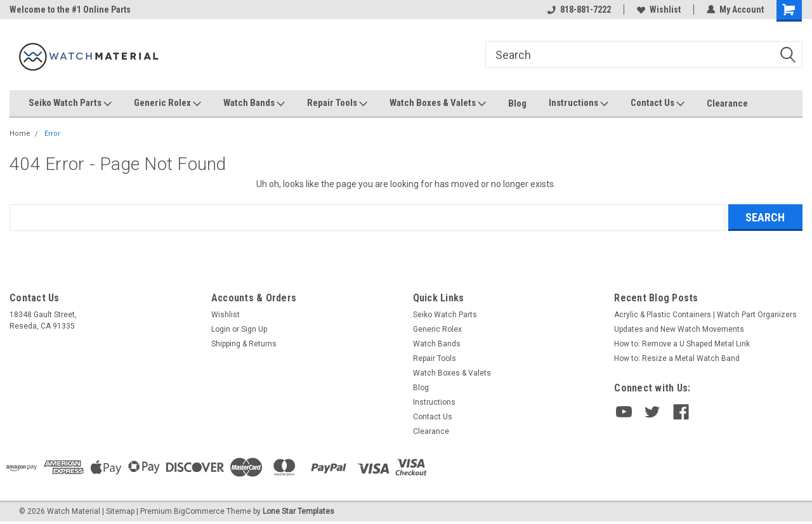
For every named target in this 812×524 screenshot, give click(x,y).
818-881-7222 (579, 10)
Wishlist (659, 10)
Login (221, 329)
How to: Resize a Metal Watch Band (677, 358)
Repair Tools (337, 103)
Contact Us (658, 103)
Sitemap (120, 511)
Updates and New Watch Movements (679, 329)
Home (20, 134)
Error (52, 134)
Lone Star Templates (298, 511)
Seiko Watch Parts (70, 103)
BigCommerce (199, 511)
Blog (517, 103)
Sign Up (254, 329)
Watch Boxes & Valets (438, 103)
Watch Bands (254, 103)
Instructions (579, 103)
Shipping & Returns (244, 344)
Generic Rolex (167, 103)
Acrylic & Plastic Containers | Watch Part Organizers (705, 315)
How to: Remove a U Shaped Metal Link (682, 344)
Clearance (727, 103)
